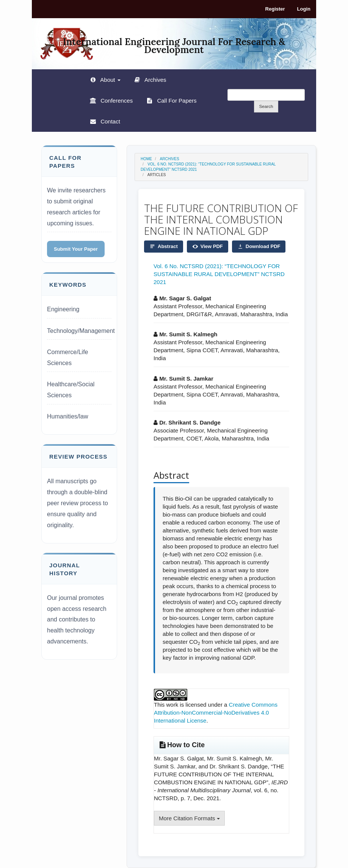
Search (266, 106)
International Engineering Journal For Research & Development (174, 43)
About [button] (110, 80)
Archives (155, 80)
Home (146, 159)
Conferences (116, 101)
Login (304, 9)
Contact (110, 121)
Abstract (164, 247)
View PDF (208, 247)
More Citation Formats (189, 818)
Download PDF (259, 247)
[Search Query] (266, 95)
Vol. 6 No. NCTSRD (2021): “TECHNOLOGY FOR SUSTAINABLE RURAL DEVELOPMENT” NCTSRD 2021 (219, 274)
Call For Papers (176, 101)
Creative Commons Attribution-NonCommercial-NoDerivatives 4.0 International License (216, 713)
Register (275, 9)
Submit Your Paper (76, 249)
